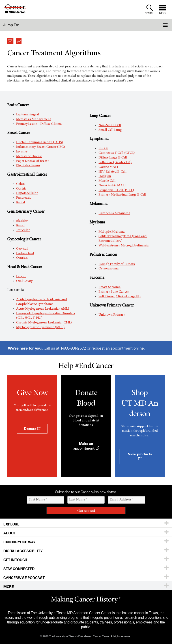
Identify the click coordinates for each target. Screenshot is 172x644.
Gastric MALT (109, 167)
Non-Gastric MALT (112, 185)
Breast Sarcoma (110, 287)
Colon (20, 184)
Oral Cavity (24, 281)
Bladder (22, 221)
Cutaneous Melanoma (114, 213)
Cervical (22, 249)
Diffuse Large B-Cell (113, 158)
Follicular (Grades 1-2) (115, 162)
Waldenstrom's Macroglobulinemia (124, 246)
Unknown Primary (112, 315)
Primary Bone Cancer (114, 292)
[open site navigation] (163, 9)
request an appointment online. (118, 348)
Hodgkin (105, 176)
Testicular (23, 230)
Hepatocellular (27, 193)
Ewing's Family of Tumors (117, 264)
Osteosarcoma (109, 269)
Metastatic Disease (29, 156)
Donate (32, 429)
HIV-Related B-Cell (112, 172)
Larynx (21, 276)
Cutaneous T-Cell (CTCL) (117, 153)
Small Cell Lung (110, 130)
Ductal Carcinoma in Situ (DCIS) (40, 142)
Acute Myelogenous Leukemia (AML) (43, 309)
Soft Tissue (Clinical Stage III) (120, 296)
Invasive (22, 152)
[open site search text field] (149, 9)
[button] (159, 25)
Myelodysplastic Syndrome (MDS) (40, 327)
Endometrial (25, 253)
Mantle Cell (107, 181)
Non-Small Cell (110, 125)
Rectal (21, 202)
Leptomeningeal (28, 115)
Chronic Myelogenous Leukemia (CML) (44, 323)
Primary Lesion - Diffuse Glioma (39, 124)
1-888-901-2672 (73, 348)
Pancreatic (24, 198)
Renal (20, 225)
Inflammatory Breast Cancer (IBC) (41, 147)
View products (140, 456)
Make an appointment (86, 446)
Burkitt (103, 148)
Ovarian (22, 258)
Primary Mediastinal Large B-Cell (122, 195)
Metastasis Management (33, 119)
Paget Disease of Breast (32, 161)
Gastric (21, 189)
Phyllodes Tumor (28, 165)
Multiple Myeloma (112, 232)
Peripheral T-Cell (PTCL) (116, 190)
